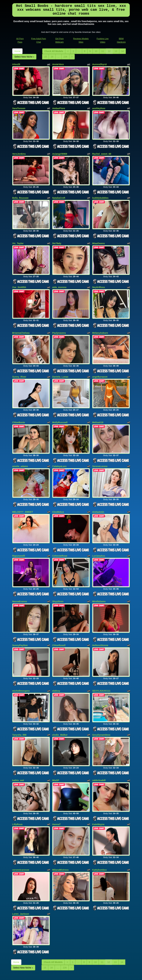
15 (46, 57)
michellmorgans (21, 664)
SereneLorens (100, 449)
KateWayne (98, 792)
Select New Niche (24, 57)
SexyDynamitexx (101, 707)
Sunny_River (19, 364)
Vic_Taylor (18, 236)
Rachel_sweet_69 (102, 150)
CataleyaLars (59, 449)
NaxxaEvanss (20, 579)
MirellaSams (99, 579)
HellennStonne (100, 621)
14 (123, 51)
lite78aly (57, 236)
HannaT (56, 792)
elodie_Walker (60, 707)
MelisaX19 (98, 407)
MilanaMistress (60, 836)
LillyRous (17, 792)
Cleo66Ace (58, 493)
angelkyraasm (100, 364)
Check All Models (54, 51)
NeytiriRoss (99, 278)
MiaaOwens (99, 236)
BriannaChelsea (21, 322)
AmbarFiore (59, 106)
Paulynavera (59, 322)
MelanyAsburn (100, 322)
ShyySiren (58, 579)
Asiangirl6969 (60, 150)
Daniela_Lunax (60, 364)
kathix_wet (18, 750)
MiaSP (56, 750)
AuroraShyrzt (99, 64)
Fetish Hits (73, 975)
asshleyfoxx (99, 106)
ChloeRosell (59, 621)
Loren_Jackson (21, 878)
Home (17, 51)
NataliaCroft (59, 192)
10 (96, 51)
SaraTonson (19, 106)
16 (52, 57)
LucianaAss (99, 535)
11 (103, 51)
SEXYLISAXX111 (101, 664)
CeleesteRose (60, 535)
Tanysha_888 (19, 707)
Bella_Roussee (20, 192)
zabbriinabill (99, 750)
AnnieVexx (58, 64)
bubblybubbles (100, 192)
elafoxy (56, 664)
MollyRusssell (60, 407)
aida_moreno (59, 278)
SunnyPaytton (20, 621)
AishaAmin (98, 493)
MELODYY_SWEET (23, 493)
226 (65, 57)
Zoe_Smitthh (19, 278)
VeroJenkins (19, 150)
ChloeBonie (19, 407)
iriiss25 (16, 64)
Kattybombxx (99, 836)
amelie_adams (20, 449)
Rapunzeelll (19, 535)
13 (116, 51)
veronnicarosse (21, 836)
